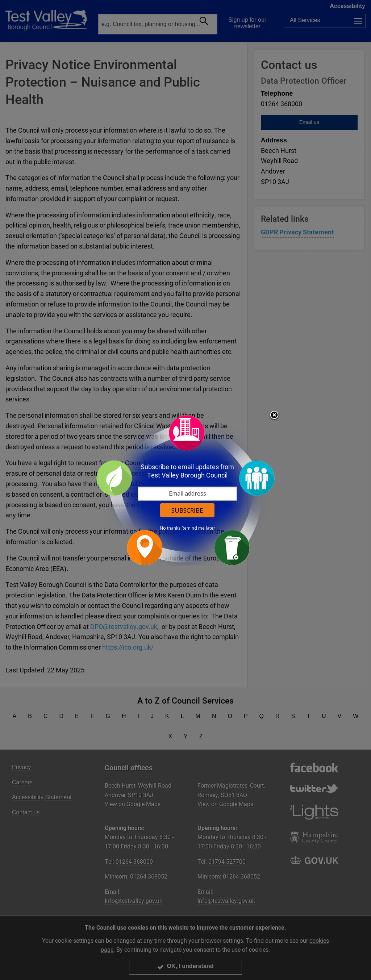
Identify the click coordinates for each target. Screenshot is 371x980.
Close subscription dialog (274, 416)
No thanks (170, 528)
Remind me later (198, 528)
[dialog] (185, 490)
